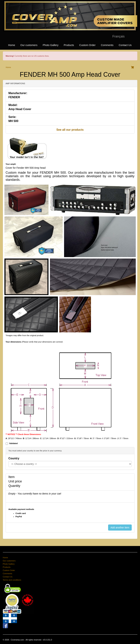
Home (12, 45)
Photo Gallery (51, 45)
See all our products (70, 130)
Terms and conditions (12, 580)
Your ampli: (11, 164)
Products (69, 45)
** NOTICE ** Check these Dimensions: (24, 434)
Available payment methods (21, 509)
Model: (13, 105)
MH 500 (13, 121)
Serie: (12, 117)
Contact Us (125, 45)
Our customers (29, 45)
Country (14, 458)
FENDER (14, 97)
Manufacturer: (18, 93)
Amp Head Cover (20, 109)
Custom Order (87, 45)
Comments (107, 45)
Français (118, 36)
